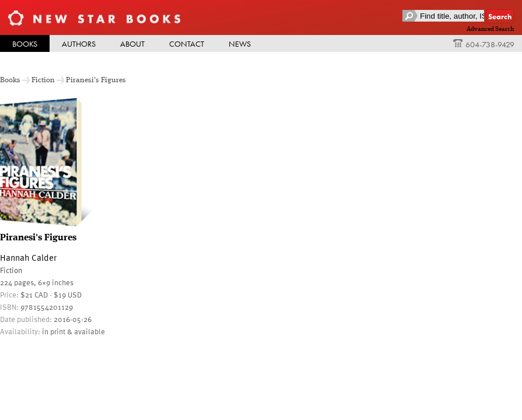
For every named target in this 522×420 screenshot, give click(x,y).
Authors (79, 44)
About (132, 44)
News (240, 44)
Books (25, 44)
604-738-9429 (484, 44)
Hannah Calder (28, 257)
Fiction (43, 80)
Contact (187, 44)
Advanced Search (490, 29)
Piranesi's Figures (96, 80)
